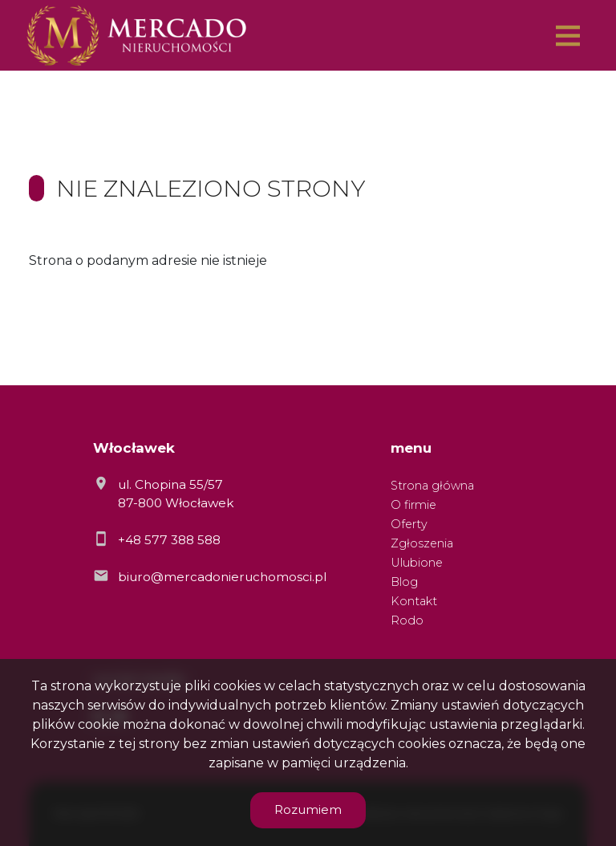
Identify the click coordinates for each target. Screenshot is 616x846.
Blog (404, 582)
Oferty (409, 524)
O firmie (413, 505)
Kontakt (414, 601)
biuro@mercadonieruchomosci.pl (222, 577)
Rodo (407, 620)
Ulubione (417, 563)
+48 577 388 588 (169, 540)
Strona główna (432, 486)
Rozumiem (308, 809)
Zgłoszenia (422, 543)
